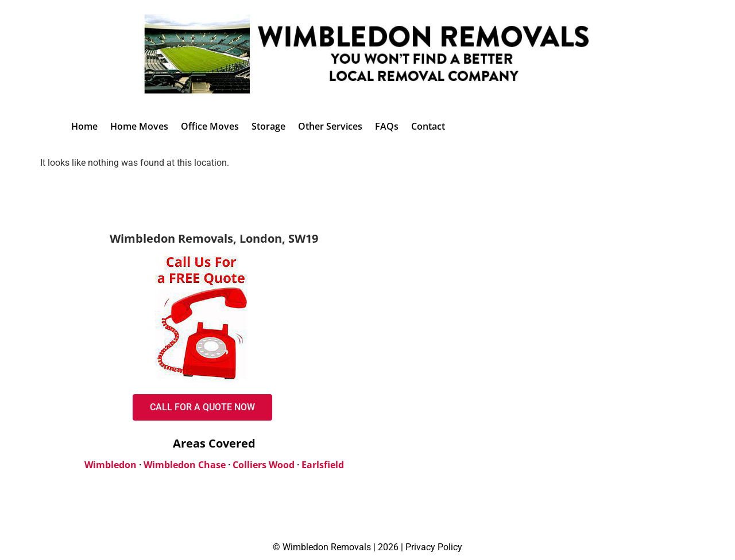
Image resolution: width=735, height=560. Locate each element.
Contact (428, 126)
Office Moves (210, 126)
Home (84, 126)
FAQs (387, 126)
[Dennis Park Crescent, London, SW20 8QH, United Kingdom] (564, 334)
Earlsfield (323, 465)
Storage (268, 126)
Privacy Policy (434, 547)
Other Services (330, 126)
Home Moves (139, 126)
